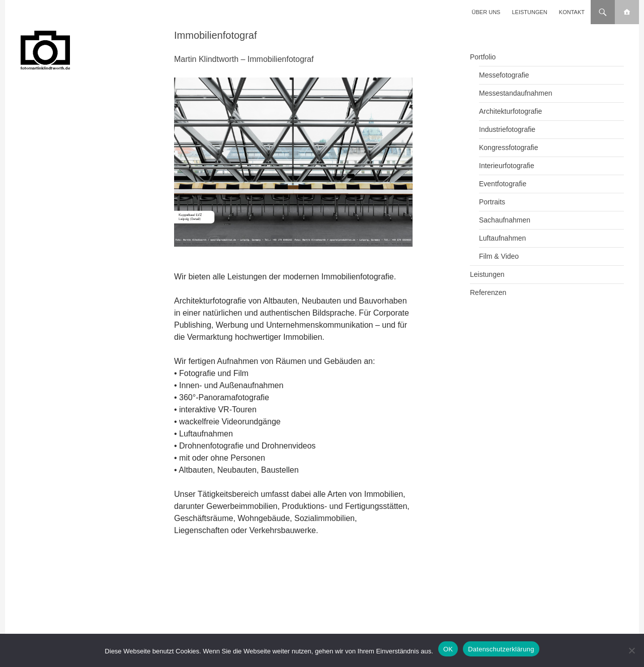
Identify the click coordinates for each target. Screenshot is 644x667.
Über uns (486, 12)
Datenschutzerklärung (501, 649)
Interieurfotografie (507, 166)
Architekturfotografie (510, 111)
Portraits (492, 202)
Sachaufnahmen (505, 220)
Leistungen (530, 12)
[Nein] (631, 650)
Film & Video (499, 256)
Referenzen (488, 292)
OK (448, 649)
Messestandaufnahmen (516, 93)
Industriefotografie (507, 129)
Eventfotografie (503, 184)
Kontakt (572, 12)
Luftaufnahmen (502, 238)
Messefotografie (504, 75)
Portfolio (483, 57)
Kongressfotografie (509, 147)
